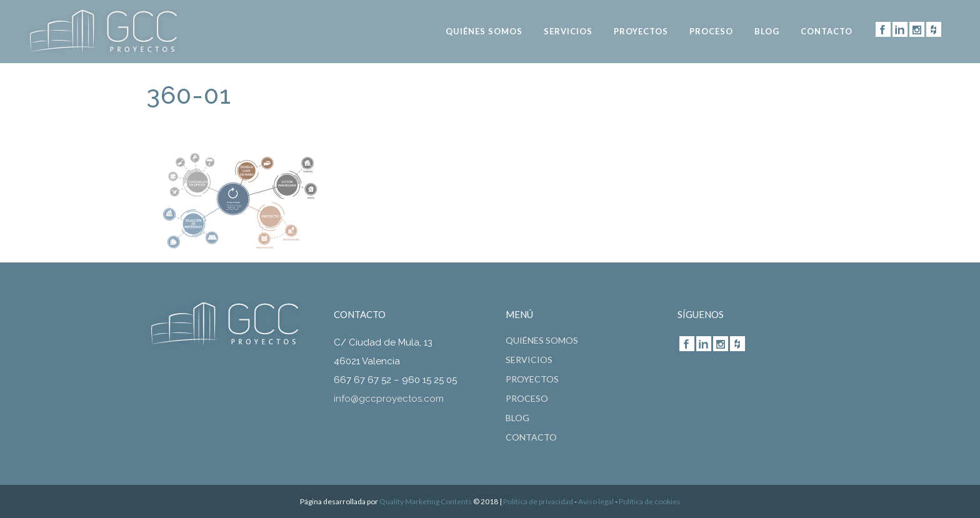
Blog (517, 418)
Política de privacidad (538, 501)
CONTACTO (531, 437)
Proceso (527, 399)
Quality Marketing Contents (426, 501)
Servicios (529, 360)
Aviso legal (596, 501)
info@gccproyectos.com (389, 399)
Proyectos (532, 379)
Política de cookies (650, 501)
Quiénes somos (542, 341)
